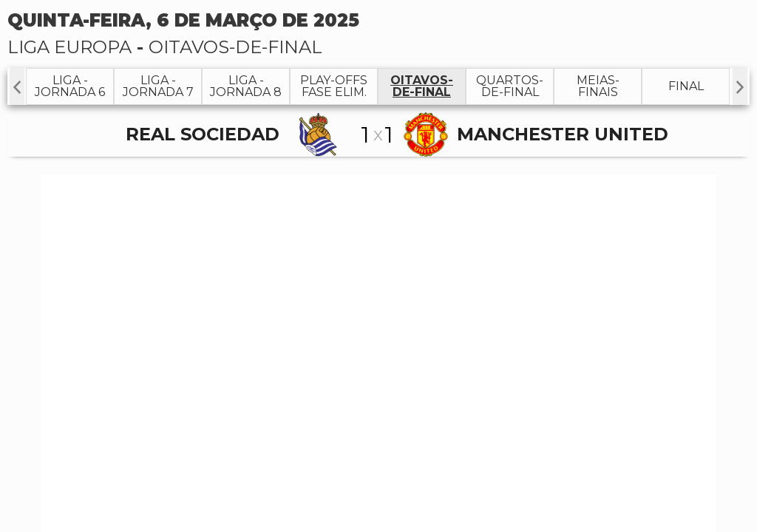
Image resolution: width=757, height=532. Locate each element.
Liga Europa (69, 47)
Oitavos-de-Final (235, 47)
